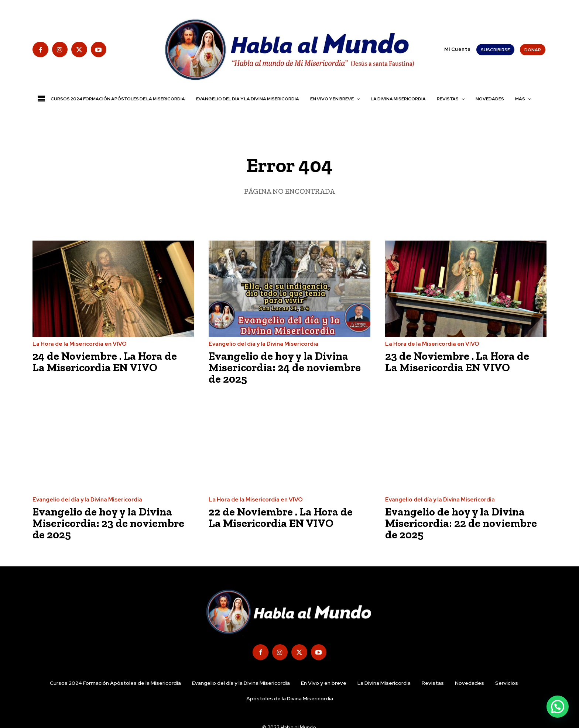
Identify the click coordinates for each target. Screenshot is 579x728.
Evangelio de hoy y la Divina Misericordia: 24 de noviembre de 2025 (285, 367)
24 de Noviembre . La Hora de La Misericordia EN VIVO (105, 362)
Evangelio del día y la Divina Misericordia (263, 344)
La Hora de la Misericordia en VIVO (80, 344)
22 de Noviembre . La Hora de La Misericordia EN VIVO (281, 516)
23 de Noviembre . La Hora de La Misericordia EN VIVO (458, 362)
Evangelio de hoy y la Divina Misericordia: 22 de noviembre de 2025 (461, 522)
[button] (441, 49)
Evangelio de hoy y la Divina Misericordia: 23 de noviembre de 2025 (109, 522)
